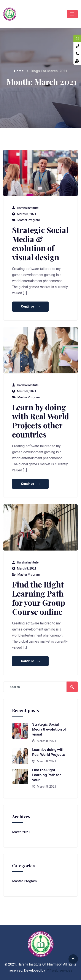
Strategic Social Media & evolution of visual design (40, 243)
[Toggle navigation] (72, 14)
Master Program (29, 220)
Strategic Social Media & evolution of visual (49, 729)
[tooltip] (77, 38)
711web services (59, 970)
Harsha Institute (28, 208)
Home (19, 71)
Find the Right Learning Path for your (47, 775)
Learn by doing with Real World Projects (48, 752)
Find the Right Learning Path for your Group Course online (39, 598)
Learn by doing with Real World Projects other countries (40, 421)
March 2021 (21, 832)
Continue (30, 306)
